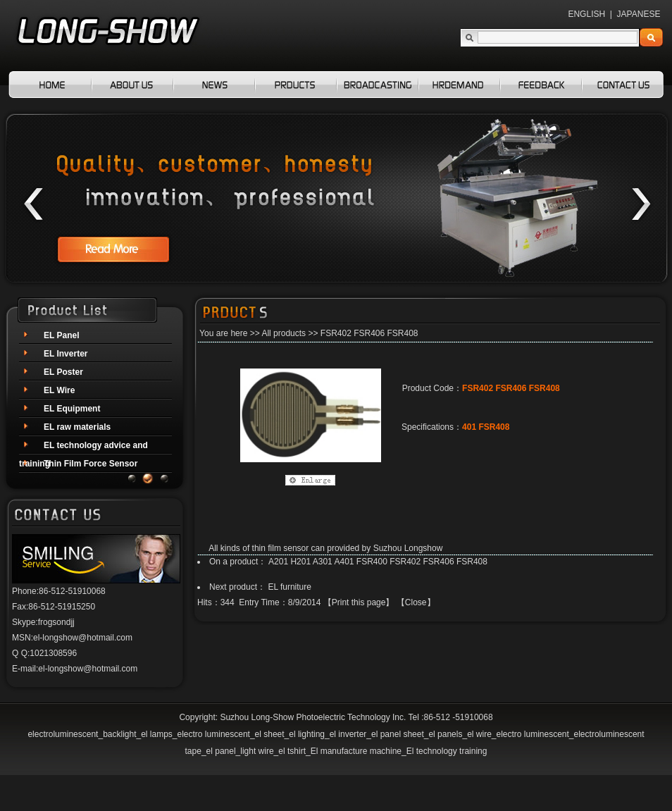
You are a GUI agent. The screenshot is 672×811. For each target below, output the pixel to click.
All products (284, 333)
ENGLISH (586, 14)
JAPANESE (639, 14)
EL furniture (290, 587)
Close (416, 602)
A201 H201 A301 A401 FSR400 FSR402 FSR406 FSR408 (378, 562)
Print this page (359, 602)
